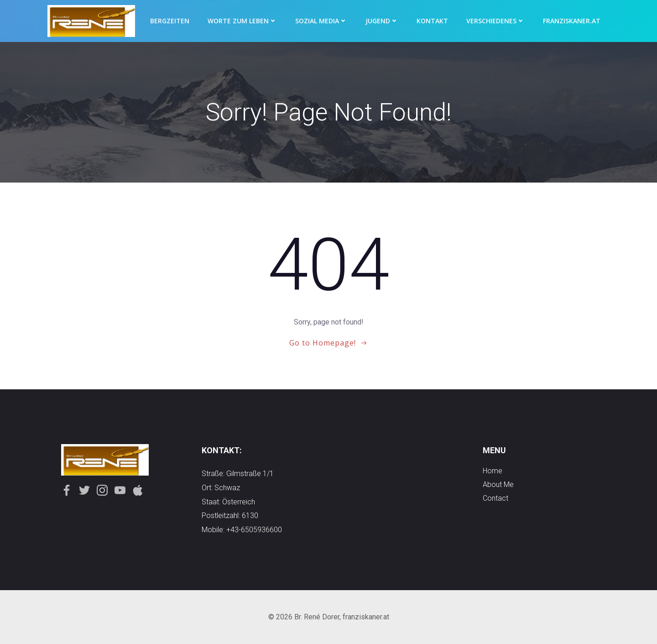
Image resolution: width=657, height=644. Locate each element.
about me (498, 484)
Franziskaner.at (572, 21)
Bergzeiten (170, 21)
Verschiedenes (495, 21)
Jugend (382, 21)
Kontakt (432, 21)
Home (493, 471)
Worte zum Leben (242, 21)
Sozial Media (321, 21)
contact (495, 498)
